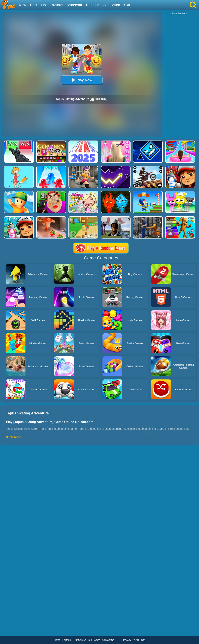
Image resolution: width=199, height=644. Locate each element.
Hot (44, 5)
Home (57, 640)
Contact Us (108, 640)
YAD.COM (140, 640)
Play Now (82, 80)
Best (34, 5)
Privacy (127, 640)
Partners (67, 640)
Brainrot (57, 5)
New (22, 5)
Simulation (112, 5)
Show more (13, 437)
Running (93, 5)
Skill (127, 5)
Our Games (80, 640)
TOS (119, 640)
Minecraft (75, 5)
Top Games (94, 640)
